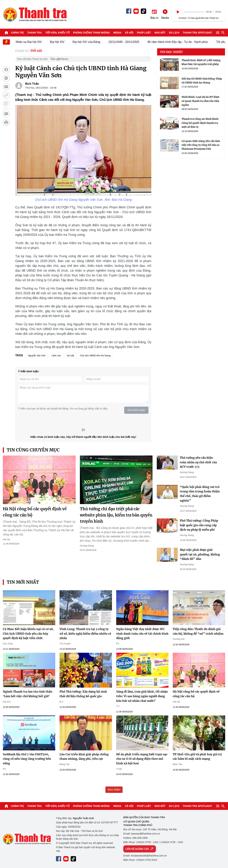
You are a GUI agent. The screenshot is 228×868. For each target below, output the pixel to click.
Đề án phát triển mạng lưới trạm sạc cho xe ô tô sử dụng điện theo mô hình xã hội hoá (142, 759)
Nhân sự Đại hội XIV (33, 42)
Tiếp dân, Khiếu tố (57, 33)
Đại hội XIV (61, 42)
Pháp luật (144, 33)
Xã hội (129, 33)
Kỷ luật (71, 356)
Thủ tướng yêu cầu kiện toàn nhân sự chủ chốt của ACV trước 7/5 (198, 462)
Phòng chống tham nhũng (92, 33)
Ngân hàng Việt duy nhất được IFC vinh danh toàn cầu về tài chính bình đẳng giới (142, 634)
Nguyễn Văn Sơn (37, 356)
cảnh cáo (56, 356)
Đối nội (36, 51)
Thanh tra (35, 33)
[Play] (178, 12)
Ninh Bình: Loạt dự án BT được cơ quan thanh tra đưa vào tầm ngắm (201, 101)
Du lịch (174, 33)
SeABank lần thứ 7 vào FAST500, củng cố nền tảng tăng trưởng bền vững (27, 759)
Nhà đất (160, 33)
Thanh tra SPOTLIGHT (197, 33)
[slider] (193, 12)
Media (117, 33)
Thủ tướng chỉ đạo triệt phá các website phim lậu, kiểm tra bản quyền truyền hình (116, 515)
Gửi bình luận (136, 410)
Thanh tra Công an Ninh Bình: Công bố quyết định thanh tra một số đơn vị (200, 123)
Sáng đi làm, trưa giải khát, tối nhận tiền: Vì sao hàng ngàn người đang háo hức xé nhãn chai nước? (142, 696)
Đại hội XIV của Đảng (90, 42)
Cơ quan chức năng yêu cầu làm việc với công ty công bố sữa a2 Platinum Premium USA (201, 145)
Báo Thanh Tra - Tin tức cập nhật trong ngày (35, 14)
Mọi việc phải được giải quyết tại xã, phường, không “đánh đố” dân (200, 554)
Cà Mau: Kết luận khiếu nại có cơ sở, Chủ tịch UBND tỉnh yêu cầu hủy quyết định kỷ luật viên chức (28, 634)
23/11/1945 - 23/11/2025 (128, 42)
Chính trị (17, 33)
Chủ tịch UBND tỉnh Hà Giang (95, 356)
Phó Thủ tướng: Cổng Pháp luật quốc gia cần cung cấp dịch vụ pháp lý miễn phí (199, 525)
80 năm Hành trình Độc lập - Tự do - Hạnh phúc (181, 42)
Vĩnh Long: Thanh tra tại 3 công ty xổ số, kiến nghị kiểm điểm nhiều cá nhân (85, 634)
